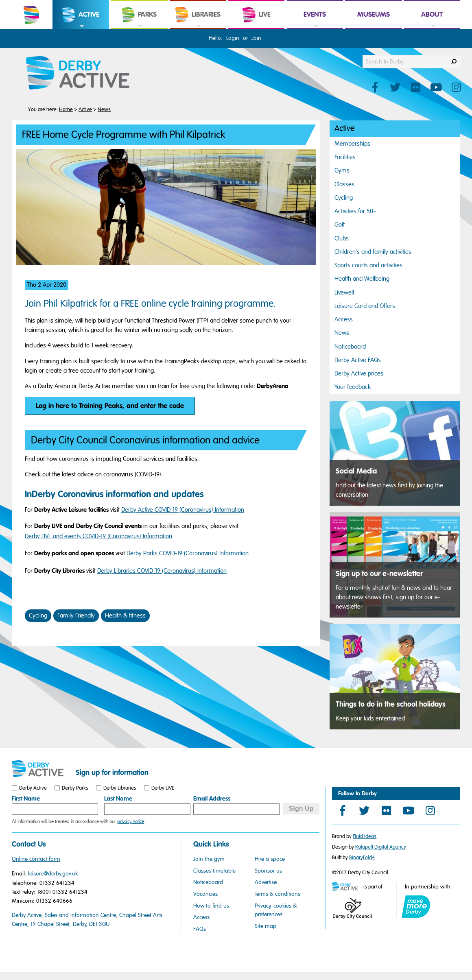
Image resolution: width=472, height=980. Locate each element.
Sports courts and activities (368, 265)
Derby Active (33, 788)
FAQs (200, 929)
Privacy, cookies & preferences (276, 910)
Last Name (118, 799)
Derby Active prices (359, 373)
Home (66, 109)
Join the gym (209, 859)
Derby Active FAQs (358, 360)
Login (233, 38)
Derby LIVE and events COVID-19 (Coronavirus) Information (98, 536)
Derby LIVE (163, 788)
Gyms (342, 170)
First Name (26, 799)
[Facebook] (342, 810)
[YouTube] (408, 810)
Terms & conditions (278, 894)
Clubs (342, 238)
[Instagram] (430, 810)
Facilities (345, 157)
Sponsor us (268, 871)
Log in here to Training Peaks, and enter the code (110, 406)
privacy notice (131, 821)
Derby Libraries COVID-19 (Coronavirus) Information (162, 571)
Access (344, 319)
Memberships (352, 144)
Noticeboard (350, 347)
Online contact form (36, 859)
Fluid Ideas (365, 836)
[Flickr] (386, 810)
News (104, 109)
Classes (344, 184)
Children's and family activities (373, 252)
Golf (340, 225)
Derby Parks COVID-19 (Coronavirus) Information (188, 553)
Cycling (38, 616)
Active (85, 109)
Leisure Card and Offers (365, 306)
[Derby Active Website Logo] (86, 73)
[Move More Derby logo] (416, 907)
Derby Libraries (120, 788)
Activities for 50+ (356, 211)
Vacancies (205, 894)
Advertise (266, 882)
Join (256, 38)
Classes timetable (214, 871)
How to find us (211, 906)
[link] (81, 29)
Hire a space (270, 859)
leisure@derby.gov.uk (53, 874)
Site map (265, 926)
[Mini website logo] (347, 887)
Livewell (344, 292)
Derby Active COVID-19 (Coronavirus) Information (183, 510)
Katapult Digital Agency (381, 847)
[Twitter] (364, 810)
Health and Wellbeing (362, 279)
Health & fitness (125, 616)
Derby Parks (75, 788)
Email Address (212, 799)
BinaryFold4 (362, 858)
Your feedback (353, 387)
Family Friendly (76, 616)
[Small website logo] (42, 769)
